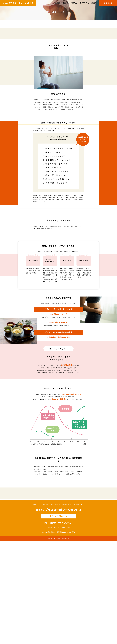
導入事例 (82, 3)
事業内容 (66, 3)
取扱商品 (74, 3)
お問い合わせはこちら (58, 619)
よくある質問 (92, 3)
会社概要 (57, 3)
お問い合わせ (108, 3)
